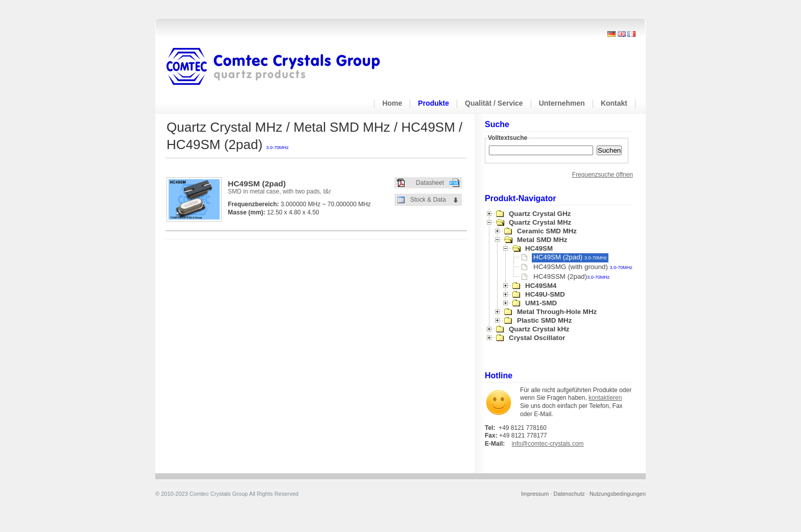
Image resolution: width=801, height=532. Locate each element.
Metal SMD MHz (542, 240)
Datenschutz (569, 494)
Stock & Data (428, 200)
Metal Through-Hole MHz (557, 312)
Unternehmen (562, 103)
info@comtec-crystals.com (548, 444)
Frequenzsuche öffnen (603, 175)
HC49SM (539, 248)
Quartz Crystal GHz (540, 214)
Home (392, 103)
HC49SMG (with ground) (583, 267)
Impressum (535, 494)
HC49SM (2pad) (570, 257)
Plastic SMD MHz (544, 320)
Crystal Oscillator (537, 338)
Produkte (433, 103)
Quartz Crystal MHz (540, 222)
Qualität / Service (494, 103)
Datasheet (430, 183)
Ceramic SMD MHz (547, 231)
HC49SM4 (541, 286)
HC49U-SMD (545, 294)
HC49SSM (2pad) (571, 276)
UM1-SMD (541, 303)
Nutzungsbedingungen (618, 494)
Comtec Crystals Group (281, 67)
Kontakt (614, 103)
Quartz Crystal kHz (539, 329)
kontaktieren (605, 398)
